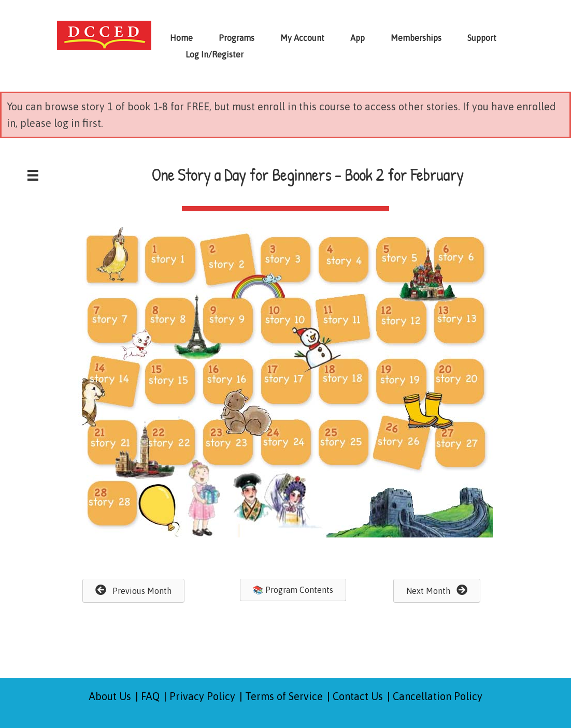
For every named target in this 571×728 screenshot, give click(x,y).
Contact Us (358, 696)
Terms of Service (284, 696)
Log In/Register (215, 54)
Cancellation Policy (438, 696)
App (358, 38)
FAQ (150, 696)
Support (482, 38)
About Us (110, 696)
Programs (237, 38)
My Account (302, 38)
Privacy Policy (202, 696)
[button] (133, 591)
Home (181, 38)
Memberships (416, 38)
